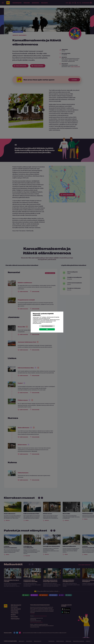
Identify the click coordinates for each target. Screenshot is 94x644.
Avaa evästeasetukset (47, 326)
